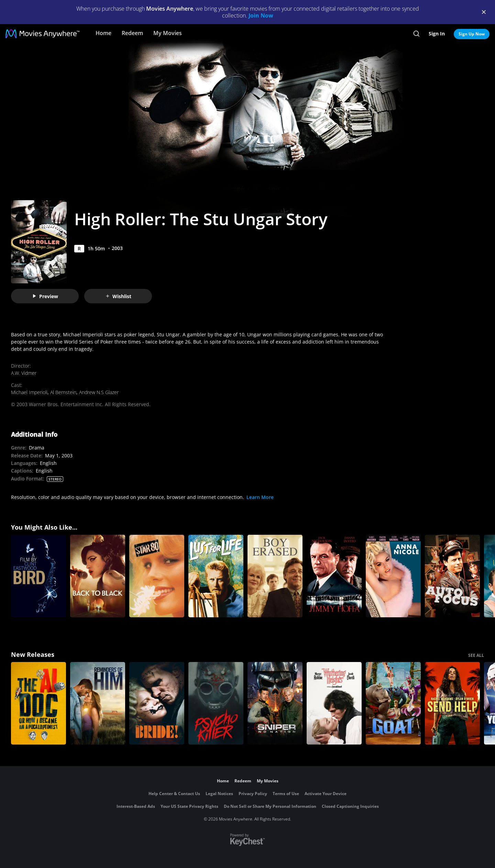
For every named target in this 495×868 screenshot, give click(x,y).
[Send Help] (452, 703)
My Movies (168, 33)
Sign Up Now (472, 34)
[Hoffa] (334, 576)
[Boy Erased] (275, 576)
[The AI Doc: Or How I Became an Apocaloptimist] (38, 703)
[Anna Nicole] (393, 576)
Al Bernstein (63, 392)
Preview (45, 296)
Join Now (261, 15)
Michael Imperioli (29, 392)
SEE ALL (476, 655)
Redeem (132, 33)
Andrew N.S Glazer (99, 392)
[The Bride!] (157, 703)
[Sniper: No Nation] (275, 703)
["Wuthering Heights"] (334, 703)
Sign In (437, 34)
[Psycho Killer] (216, 703)
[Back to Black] (98, 576)
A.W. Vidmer (24, 373)
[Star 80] (157, 576)
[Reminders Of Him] (98, 703)
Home (103, 33)
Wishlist (118, 296)
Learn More (260, 497)
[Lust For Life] (216, 576)
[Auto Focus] (452, 576)
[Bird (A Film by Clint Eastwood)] (38, 576)
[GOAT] (393, 703)
